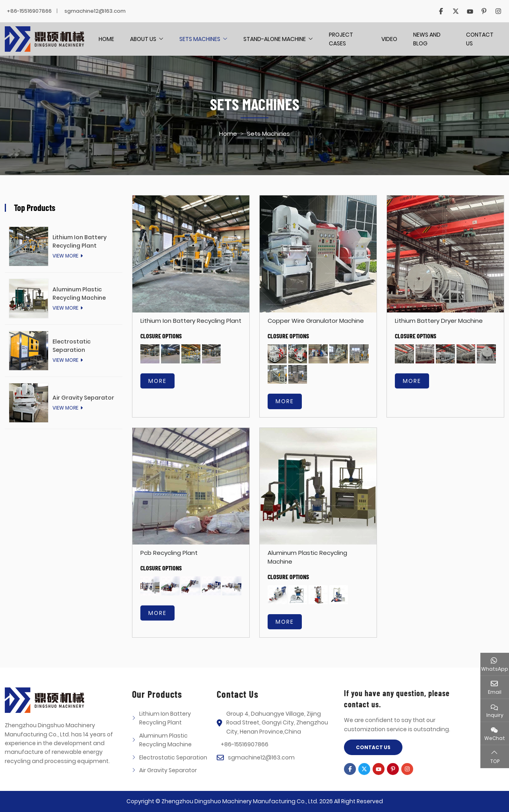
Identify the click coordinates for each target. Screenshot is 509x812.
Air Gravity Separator (83, 398)
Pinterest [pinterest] (484, 11)
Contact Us (480, 39)
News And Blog (427, 39)
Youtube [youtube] (470, 11)
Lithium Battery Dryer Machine (439, 321)
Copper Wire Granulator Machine (316, 321)
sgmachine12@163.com (95, 11)
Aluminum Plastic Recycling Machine (79, 294)
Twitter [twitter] (455, 11)
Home (106, 39)
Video (389, 39)
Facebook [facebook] (441, 11)
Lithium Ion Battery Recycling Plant (191, 321)
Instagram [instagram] (498, 11)
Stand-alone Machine (275, 39)
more (157, 381)
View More (65, 256)
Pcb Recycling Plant (169, 553)
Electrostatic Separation (72, 346)
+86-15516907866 (29, 11)
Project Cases (341, 39)
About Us (143, 39)
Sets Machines (200, 39)
